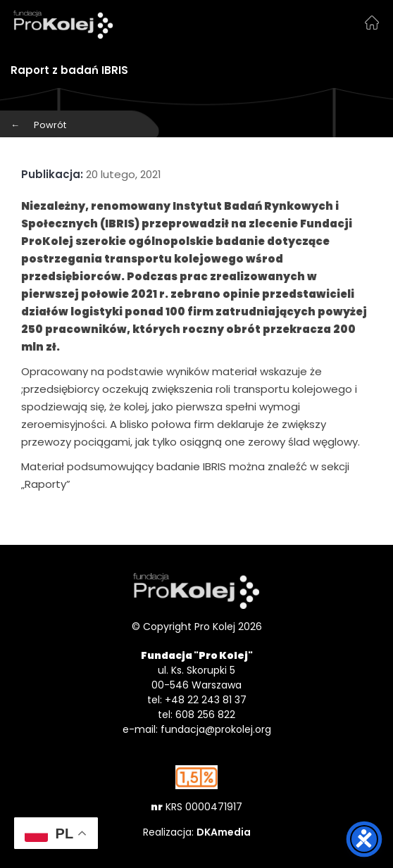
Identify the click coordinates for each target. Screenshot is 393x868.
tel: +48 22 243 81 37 (197, 700)
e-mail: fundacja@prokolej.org (197, 729)
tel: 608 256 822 (196, 715)
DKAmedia (224, 832)
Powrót (38, 125)
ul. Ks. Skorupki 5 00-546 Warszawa (196, 678)
